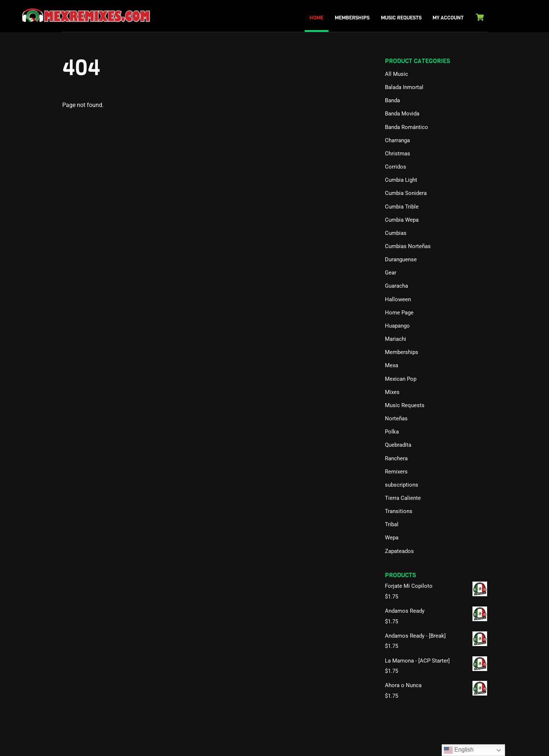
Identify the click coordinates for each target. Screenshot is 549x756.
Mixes (392, 392)
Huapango (397, 326)
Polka (392, 432)
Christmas (398, 154)
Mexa (392, 365)
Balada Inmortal (404, 87)
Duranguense (401, 259)
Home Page (399, 313)
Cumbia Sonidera (406, 193)
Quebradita (398, 445)
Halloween (398, 299)
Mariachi (396, 339)
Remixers (396, 472)
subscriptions (402, 485)
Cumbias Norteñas (408, 246)
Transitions (399, 511)
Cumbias (396, 233)
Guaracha (396, 286)
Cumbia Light (401, 180)
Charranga (397, 140)
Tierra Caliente (403, 498)
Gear (391, 273)
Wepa (392, 538)
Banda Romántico (407, 127)
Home (316, 18)
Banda (392, 100)
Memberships (352, 18)
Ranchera (396, 458)
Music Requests (401, 18)
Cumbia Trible (402, 207)
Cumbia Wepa (402, 220)
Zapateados (399, 551)
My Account (448, 18)
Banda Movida (402, 114)
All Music (396, 74)
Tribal (392, 524)
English (459, 750)
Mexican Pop (401, 379)
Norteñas (396, 418)
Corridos (396, 167)
